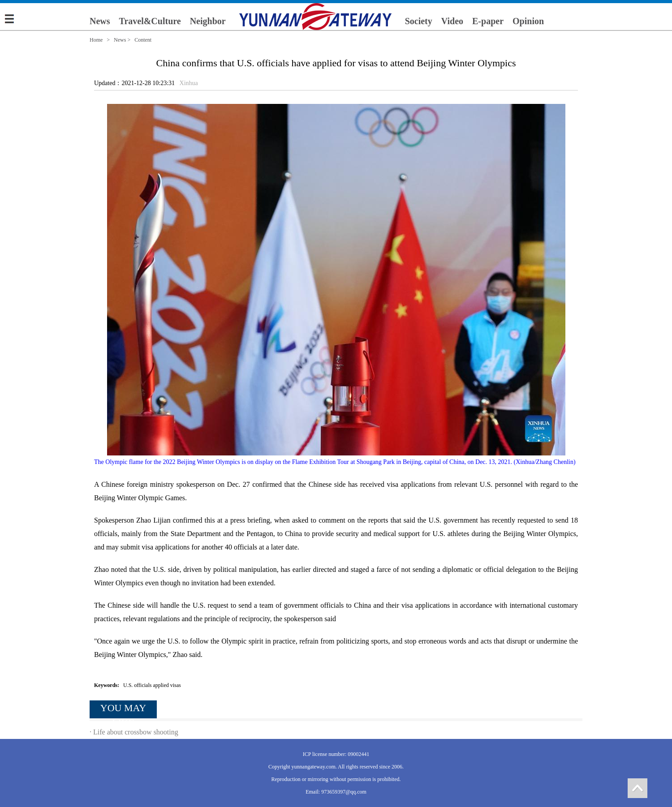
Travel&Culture (150, 21)
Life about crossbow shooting (136, 732)
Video (452, 21)
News (100, 21)
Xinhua (189, 83)
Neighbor (208, 21)
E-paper (488, 21)
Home (96, 40)
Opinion (528, 21)
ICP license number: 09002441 (336, 754)
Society (419, 21)
